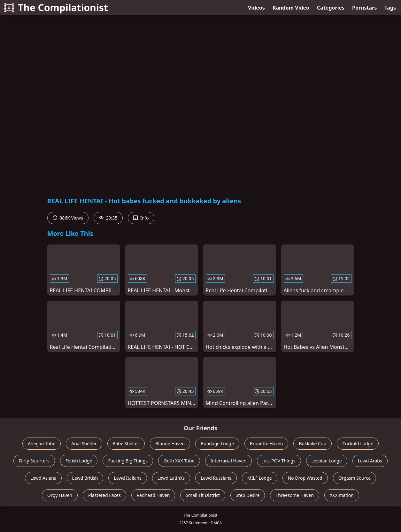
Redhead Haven (153, 495)
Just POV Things (279, 461)
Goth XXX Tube (179, 461)
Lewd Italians (127, 478)
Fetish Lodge (79, 461)
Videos (256, 8)
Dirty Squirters (34, 461)
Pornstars (364, 8)
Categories (331, 8)
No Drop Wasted (305, 478)
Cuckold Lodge (358, 443)
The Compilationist (56, 7)
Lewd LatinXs (171, 478)
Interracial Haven (229, 461)
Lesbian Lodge (327, 461)
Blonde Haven (170, 443)
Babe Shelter (126, 443)
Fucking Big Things (128, 461)
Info (141, 218)
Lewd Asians (43, 478)
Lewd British (85, 478)
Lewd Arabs (370, 461)
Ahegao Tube (42, 443)
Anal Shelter (84, 443)
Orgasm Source (355, 478)
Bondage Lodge (217, 443)
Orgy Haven (60, 495)
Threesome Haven (294, 495)
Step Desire (248, 495)
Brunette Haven (266, 443)
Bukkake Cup (312, 443)
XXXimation (342, 495)
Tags (390, 8)
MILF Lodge (260, 478)
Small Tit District (203, 495)
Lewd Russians (216, 478)
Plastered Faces (104, 495)
